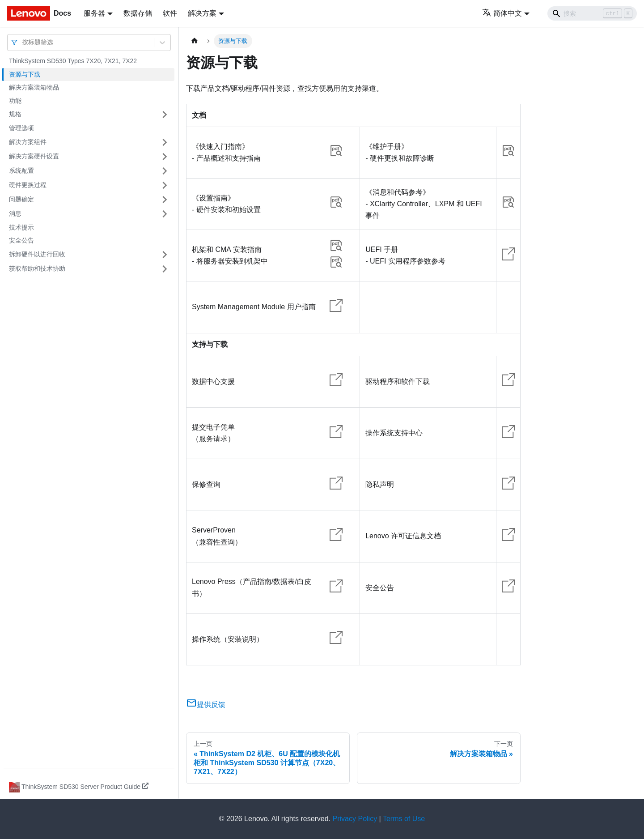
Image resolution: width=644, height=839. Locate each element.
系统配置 (21, 170)
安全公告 (21, 240)
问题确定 (21, 199)
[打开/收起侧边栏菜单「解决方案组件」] (165, 142)
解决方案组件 (28, 142)
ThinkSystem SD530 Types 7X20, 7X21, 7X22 (73, 61)
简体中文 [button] (502, 13)
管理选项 (21, 128)
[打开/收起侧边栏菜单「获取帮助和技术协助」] (165, 269)
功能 (15, 101)
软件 (170, 13)
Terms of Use (404, 819)
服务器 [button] (94, 13)
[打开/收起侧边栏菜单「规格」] (165, 115)
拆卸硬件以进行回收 (37, 254)
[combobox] (23, 42)
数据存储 (138, 13)
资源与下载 (25, 74)
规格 (15, 114)
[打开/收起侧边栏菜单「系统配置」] (165, 171)
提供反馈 (206, 705)
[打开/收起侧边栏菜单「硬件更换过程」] (165, 185)
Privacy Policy (355, 819)
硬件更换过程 (28, 185)
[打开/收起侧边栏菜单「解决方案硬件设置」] (165, 157)
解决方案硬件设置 (34, 156)
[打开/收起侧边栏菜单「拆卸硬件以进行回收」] (165, 255)
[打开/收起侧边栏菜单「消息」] (165, 214)
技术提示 (21, 227)
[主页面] (195, 41)
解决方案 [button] (202, 13)
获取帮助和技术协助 (37, 268)
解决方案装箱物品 (34, 87)
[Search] (592, 13)
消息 (15, 213)
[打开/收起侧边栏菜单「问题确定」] (165, 200)
